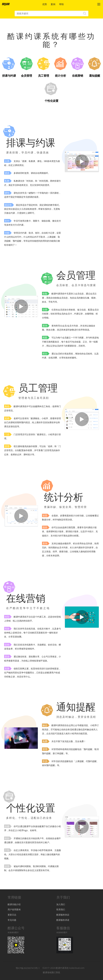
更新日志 (12, 915)
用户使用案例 (14, 909)
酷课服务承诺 (63, 920)
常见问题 (12, 920)
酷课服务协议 (63, 915)
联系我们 (61, 909)
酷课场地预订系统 (51, 972)
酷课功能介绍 (14, 904)
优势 (45, 4)
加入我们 (61, 904)
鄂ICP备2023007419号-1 (28, 968)
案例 (53, 4)
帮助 (61, 4)
